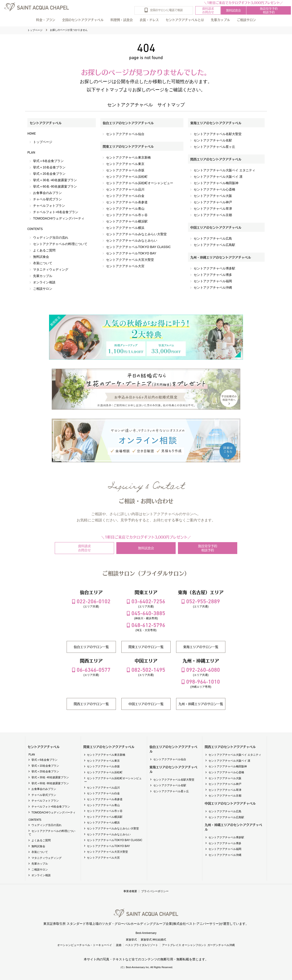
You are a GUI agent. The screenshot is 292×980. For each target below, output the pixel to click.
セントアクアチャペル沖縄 (213, 287)
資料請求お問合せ (208, 10)
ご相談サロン (43, 289)
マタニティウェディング (51, 269)
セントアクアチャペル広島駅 (214, 245)
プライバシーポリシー (155, 891)
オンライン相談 (44, 282)
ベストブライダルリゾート (142, 945)
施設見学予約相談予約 (269, 10)
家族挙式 (131, 940)
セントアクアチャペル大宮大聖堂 (130, 260)
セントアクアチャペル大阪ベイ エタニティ (224, 170)
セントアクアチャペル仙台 (125, 134)
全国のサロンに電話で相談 (166, 10)
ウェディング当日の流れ (51, 238)
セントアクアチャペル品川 (125, 189)
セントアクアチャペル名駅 (213, 140)
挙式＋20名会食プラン (49, 174)
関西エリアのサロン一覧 (91, 704)
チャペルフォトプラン (49, 206)
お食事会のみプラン (47, 193)
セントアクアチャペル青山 (125, 209)
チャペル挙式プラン (47, 199)
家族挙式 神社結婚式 (153, 940)
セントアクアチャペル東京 (125, 164)
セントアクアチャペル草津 (213, 209)
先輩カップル (220, 20)
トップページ (35, 30)
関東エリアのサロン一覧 (146, 647)
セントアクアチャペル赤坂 (125, 170)
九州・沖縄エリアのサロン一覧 (201, 704)
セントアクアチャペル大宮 (125, 266)
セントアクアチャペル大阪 (213, 196)
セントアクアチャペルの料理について (60, 244)
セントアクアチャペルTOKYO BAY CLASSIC (138, 247)
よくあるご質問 (44, 250)
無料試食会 (233, 10)
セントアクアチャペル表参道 (127, 202)
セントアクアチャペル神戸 (213, 202)
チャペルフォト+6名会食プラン (56, 212)
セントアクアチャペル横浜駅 (127, 221)
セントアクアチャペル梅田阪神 (216, 183)
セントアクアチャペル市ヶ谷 (127, 215)
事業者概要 (130, 891)
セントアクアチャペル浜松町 (127, 177)
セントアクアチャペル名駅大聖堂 (218, 134)
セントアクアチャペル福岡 (213, 281)
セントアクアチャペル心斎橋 (214, 189)
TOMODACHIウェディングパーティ (59, 218)
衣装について (43, 263)
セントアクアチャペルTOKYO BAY (131, 253)
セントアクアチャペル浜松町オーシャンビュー (140, 183)
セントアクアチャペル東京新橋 (128, 157)
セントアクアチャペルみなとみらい (132, 240)
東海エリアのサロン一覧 (201, 647)
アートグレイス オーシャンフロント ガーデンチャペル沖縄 (198, 945)
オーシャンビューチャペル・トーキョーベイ (85, 945)
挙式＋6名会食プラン (48, 161)
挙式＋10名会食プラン (49, 167)
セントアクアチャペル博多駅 (214, 268)
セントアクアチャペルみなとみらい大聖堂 (136, 234)
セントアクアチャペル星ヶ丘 (214, 147)
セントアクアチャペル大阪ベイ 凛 (218, 177)
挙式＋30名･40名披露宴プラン (55, 180)
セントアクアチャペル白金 (125, 196)
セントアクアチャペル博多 (213, 275)
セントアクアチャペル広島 (213, 238)
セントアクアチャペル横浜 (125, 228)
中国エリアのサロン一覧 (146, 704)
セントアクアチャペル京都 (213, 215)
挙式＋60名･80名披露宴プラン (55, 186)
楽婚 (119, 945)
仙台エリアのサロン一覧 (91, 647)
